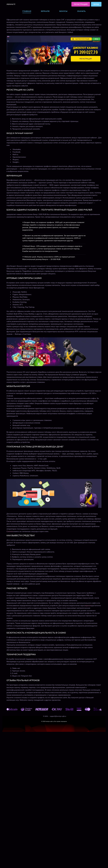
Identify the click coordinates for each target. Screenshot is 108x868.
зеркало (88, 605)
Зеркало (45, 11)
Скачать (81, 11)
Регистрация (81, 4)
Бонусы (63, 11)
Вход (96, 4)
